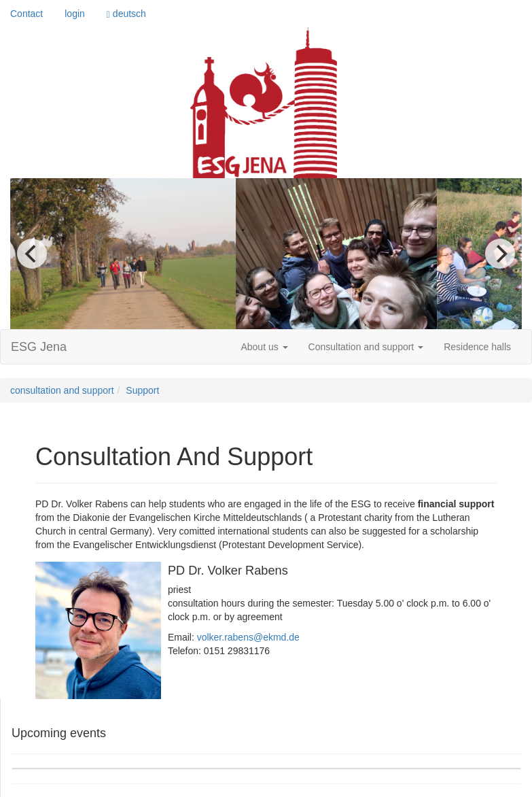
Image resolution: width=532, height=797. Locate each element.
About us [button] (264, 347)
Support (142, 390)
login (75, 14)
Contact (26, 14)
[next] (500, 254)
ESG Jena (39, 347)
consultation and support (62, 390)
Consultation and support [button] (366, 347)
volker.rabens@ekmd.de (248, 637)
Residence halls (477, 347)
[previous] (32, 254)
